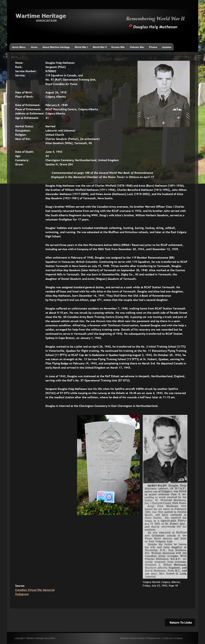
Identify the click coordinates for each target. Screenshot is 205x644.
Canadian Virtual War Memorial (35, 590)
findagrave (22, 594)
